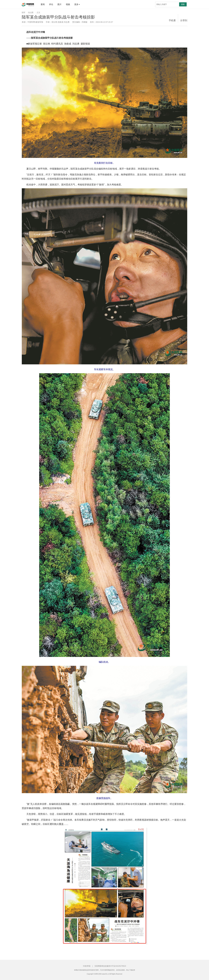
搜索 (183, 4)
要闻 (43, 4)
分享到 (184, 20)
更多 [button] (77, 4)
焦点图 (31, 13)
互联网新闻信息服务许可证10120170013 (110, 966)
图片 (60, 4)
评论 (51, 4)
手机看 (172, 20)
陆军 (24, 13)
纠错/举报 (87, 966)
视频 (68, 4)
